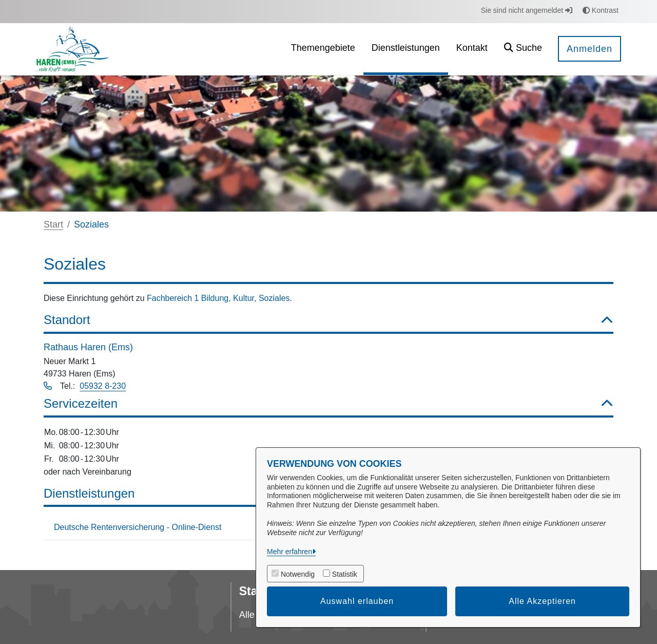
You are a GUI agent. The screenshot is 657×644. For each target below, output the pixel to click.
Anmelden (590, 49)
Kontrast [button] (601, 10)
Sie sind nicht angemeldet (527, 10)
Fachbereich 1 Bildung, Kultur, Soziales (218, 298)
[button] (523, 49)
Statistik (345, 574)
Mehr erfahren (289, 552)
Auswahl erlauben (357, 601)
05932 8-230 (103, 386)
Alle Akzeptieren (542, 601)
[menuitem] (323, 49)
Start (53, 224)
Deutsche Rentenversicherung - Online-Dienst (138, 527)
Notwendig (298, 574)
